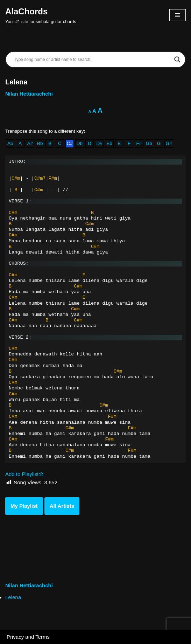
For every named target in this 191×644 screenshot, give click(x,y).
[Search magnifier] (177, 60)
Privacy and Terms (28, 637)
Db (80, 143)
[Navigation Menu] (178, 15)
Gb (149, 143)
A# (30, 143)
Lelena (13, 597)
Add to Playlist (24, 474)
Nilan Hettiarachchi (29, 94)
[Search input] (92, 60)
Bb (40, 143)
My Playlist (24, 506)
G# (169, 143)
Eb (109, 143)
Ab (10, 143)
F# (139, 143)
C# (70, 143)
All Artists (62, 506)
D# (99, 143)
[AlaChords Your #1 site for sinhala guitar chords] (41, 15)
